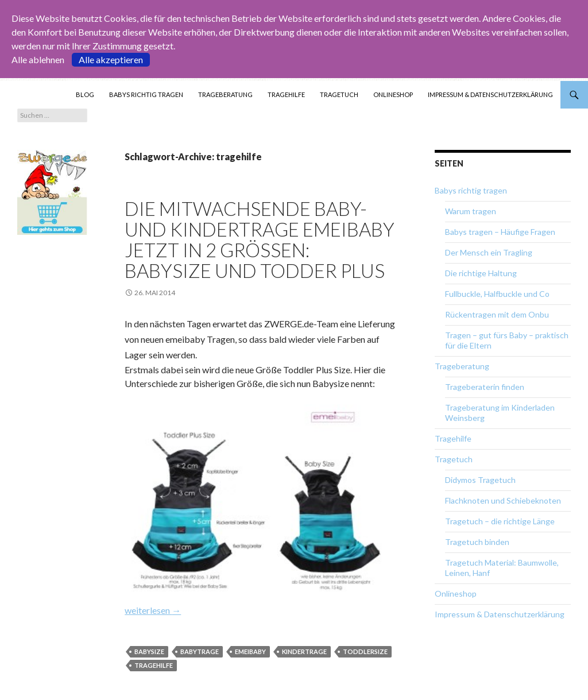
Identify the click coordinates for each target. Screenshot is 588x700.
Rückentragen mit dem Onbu (497, 314)
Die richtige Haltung (481, 273)
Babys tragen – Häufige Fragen (500, 232)
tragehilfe (154, 665)
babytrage (200, 651)
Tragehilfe (286, 94)
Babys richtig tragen (146, 94)
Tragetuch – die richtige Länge (500, 521)
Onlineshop (393, 94)
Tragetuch (339, 94)
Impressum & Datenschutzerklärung (490, 94)
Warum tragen (471, 211)
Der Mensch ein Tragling (489, 252)
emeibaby (250, 651)
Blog (85, 94)
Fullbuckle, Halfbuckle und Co (497, 294)
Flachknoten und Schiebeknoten (503, 500)
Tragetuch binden (477, 542)
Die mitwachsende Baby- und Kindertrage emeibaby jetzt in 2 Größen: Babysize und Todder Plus (260, 239)
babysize (149, 651)
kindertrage (304, 651)
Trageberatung (225, 94)
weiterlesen (153, 610)
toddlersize (365, 651)
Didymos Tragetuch (480, 480)
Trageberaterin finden (485, 387)
